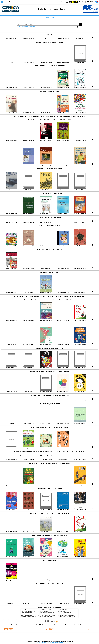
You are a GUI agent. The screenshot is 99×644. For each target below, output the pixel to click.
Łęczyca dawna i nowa (44, 611)
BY (76, 2)
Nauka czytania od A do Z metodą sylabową (67, 616)
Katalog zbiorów (49, 17)
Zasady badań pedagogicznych (27, 613)
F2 (91, 2)
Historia (14, 2)
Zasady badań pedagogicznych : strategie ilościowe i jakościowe (32, 611)
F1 (88, 2)
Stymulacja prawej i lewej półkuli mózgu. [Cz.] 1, (49, 613)
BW (70, 2)
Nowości (8, 2)
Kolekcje (33, 27)
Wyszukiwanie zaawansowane (24, 27)
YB (73, 2)
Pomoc (20, 2)
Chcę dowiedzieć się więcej (42, 643)
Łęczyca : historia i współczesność (46, 616)
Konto (26, 2)
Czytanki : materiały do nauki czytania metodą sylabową (50, 615)
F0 (85, 2)
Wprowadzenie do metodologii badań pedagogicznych (31, 616)
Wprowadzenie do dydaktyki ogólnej (27, 614)
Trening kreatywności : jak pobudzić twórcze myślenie (69, 615)
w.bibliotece (42, 625)
